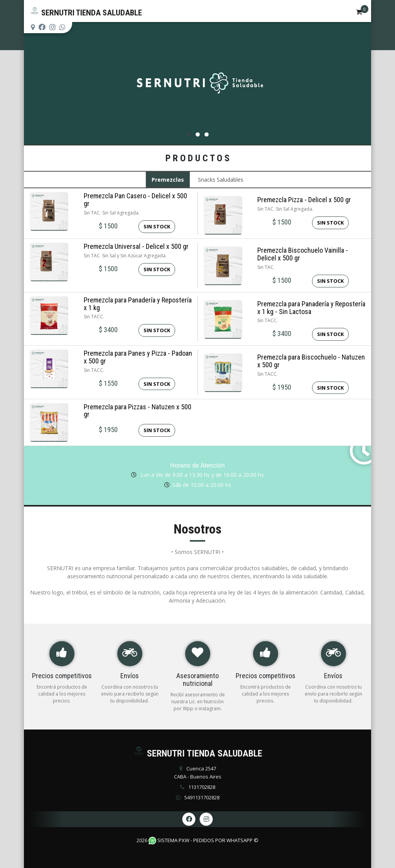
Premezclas (168, 180)
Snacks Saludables (221, 180)
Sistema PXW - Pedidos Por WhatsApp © (203, 840)
